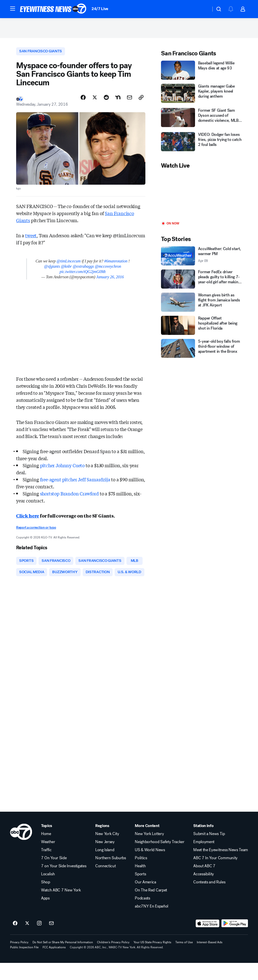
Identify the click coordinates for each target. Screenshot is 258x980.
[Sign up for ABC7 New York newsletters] (51, 940)
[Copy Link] (141, 101)
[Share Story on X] (95, 101)
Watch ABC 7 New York (61, 907)
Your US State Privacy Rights (152, 959)
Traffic (46, 867)
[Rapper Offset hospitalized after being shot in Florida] (201, 328)
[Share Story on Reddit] (106, 101)
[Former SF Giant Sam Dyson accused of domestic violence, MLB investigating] (201, 121)
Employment (204, 859)
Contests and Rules (209, 899)
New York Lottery (149, 851)
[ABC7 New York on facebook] (15, 940)
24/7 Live (100, 9)
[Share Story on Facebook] (83, 101)
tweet (31, 239)
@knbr (66, 270)
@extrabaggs (83, 270)
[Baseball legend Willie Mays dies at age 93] (201, 73)
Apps (45, 915)
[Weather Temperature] (203, 9)
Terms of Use (184, 959)
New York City (107, 851)
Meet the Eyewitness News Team (221, 867)
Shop (46, 899)
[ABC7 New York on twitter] (27, 940)
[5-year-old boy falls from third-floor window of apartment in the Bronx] (201, 351)
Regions (102, 843)
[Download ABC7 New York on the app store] (208, 940)
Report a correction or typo (36, 531)
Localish (48, 891)
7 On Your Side (54, 875)
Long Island (105, 867)
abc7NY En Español (152, 923)
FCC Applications (54, 964)
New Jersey (105, 859)
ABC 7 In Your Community (215, 875)
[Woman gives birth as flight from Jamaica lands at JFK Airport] (201, 305)
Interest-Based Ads (210, 959)
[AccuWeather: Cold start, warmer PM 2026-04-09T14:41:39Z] (201, 259)
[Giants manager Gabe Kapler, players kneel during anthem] (201, 97)
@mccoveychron (108, 270)
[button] (13, 9)
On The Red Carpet (151, 907)
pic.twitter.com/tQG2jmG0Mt (83, 275)
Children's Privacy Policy (113, 959)
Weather (48, 859)
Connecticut (105, 883)
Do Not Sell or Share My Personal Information (63, 959)
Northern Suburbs (111, 875)
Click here (28, 519)
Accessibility (204, 891)
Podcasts (142, 915)
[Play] (201, 198)
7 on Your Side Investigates (64, 883)
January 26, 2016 (110, 280)
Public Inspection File (24, 964)
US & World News (150, 867)
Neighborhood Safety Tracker (159, 859)
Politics (141, 875)
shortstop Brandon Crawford (69, 497)
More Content (147, 843)
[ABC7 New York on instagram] (39, 940)
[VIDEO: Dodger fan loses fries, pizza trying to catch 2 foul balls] (201, 145)
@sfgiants (52, 270)
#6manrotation (116, 265)
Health (140, 883)
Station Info (203, 843)
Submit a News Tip (209, 851)
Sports (140, 891)
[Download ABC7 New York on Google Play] (235, 940)
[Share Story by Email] (130, 101)
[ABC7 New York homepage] (53, 9)
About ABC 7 (204, 883)
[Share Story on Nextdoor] (118, 101)
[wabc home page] (21, 849)
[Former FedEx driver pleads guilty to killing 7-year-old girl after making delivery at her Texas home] (201, 282)
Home (46, 851)
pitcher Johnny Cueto (63, 469)
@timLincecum (69, 265)
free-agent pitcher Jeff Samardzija (76, 483)
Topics (47, 843)
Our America (145, 899)
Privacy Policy (19, 959)
